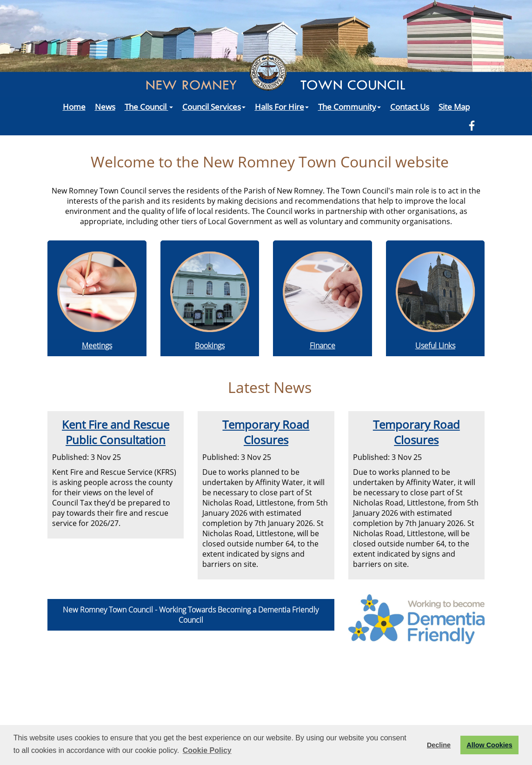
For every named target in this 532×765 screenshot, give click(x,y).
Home (74, 106)
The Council (149, 106)
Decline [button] (439, 745)
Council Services (214, 106)
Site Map (454, 106)
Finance (323, 346)
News (105, 106)
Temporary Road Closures (266, 432)
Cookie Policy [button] (207, 750)
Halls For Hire (282, 106)
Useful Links (435, 346)
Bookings (210, 346)
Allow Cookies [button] (489, 745)
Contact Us (410, 106)
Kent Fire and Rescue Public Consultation (116, 432)
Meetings (97, 346)
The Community (349, 106)
